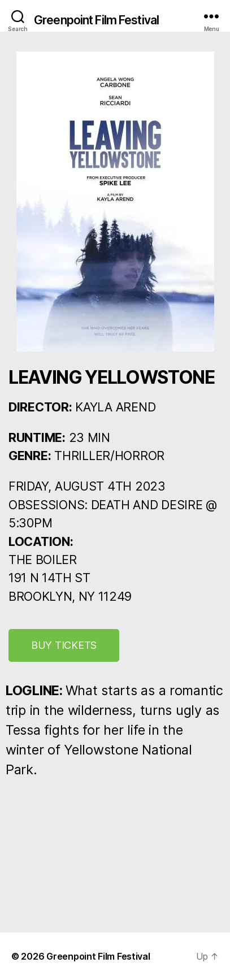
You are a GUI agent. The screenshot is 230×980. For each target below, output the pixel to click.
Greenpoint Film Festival (96, 20)
